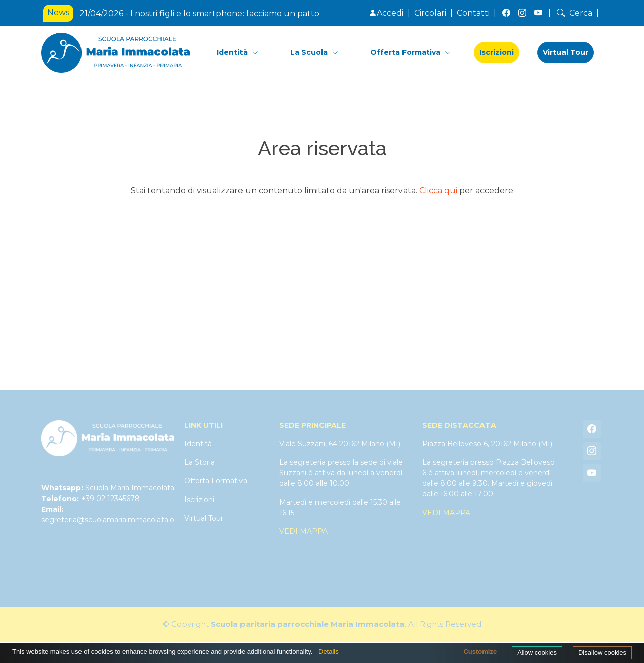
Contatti (473, 13)
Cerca (574, 13)
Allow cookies (537, 653)
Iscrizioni (497, 52)
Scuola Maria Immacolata (130, 488)
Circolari (430, 13)
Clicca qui (438, 190)
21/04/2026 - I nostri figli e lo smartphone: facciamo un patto (199, 13)
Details (329, 652)
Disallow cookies (602, 653)
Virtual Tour (566, 52)
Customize (480, 652)
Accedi (386, 13)
